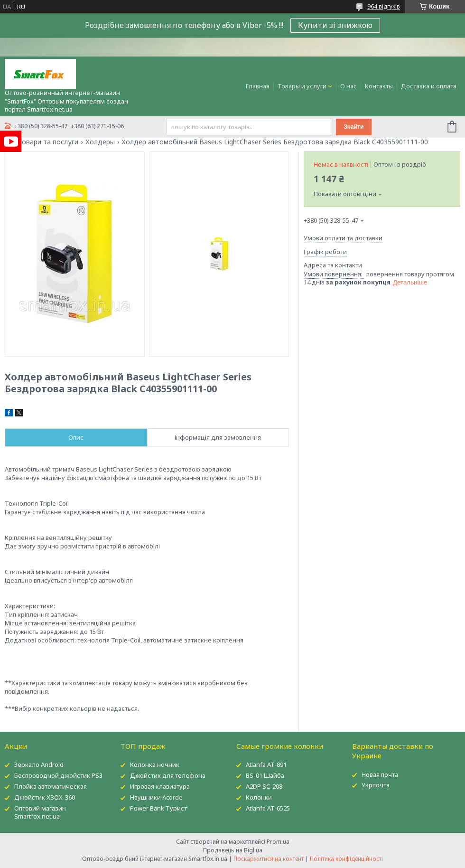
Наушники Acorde (156, 797)
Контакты (379, 86)
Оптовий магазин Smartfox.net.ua (40, 812)
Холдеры (100, 142)
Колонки (259, 797)
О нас (349, 86)
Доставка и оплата (429, 86)
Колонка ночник (155, 764)
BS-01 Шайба (265, 775)
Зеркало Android (39, 764)
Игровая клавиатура (160, 786)
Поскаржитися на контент (269, 859)
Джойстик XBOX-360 (45, 797)
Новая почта (380, 774)
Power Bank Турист (158, 808)
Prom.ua (278, 842)
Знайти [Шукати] (353, 127)
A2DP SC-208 (264, 786)
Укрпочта (376, 785)
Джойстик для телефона (168, 775)
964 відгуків (384, 6)
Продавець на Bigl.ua (233, 850)
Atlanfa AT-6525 (268, 808)
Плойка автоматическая (51, 786)
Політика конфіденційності (346, 859)
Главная (258, 86)
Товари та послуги (48, 142)
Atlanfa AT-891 (266, 764)
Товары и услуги (302, 86)
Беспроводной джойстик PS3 (58, 775)
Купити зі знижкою (335, 25)
